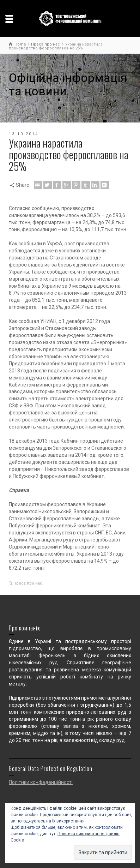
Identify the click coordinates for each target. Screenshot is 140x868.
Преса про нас (28, 583)
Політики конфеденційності (41, 782)
